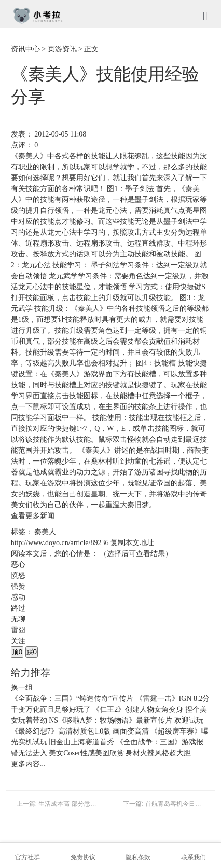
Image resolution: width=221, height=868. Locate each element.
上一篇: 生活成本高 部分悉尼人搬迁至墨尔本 (78, 804)
